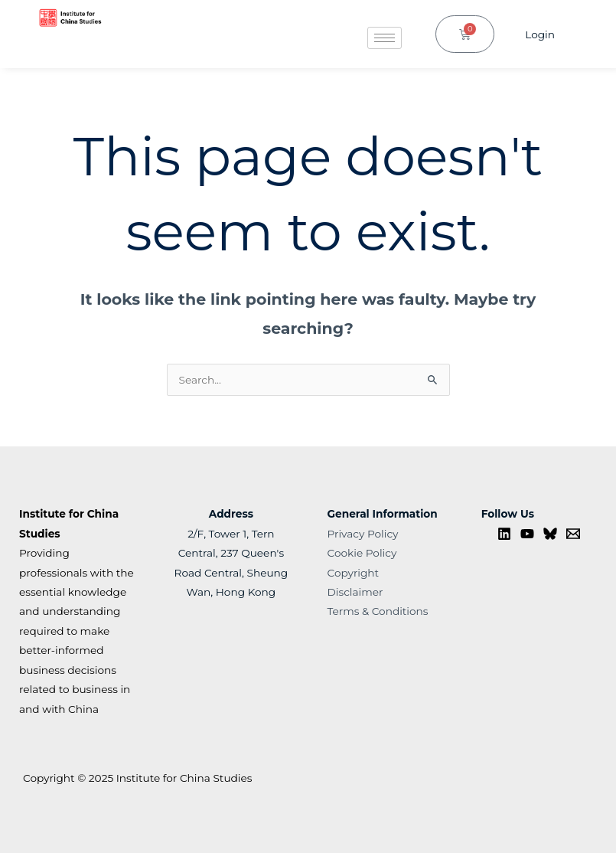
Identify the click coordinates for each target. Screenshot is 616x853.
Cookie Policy (362, 553)
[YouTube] (527, 534)
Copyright (354, 573)
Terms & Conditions (378, 611)
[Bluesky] (550, 534)
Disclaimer (355, 592)
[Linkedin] (504, 534)
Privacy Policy (363, 534)
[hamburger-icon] (385, 38)
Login (540, 34)
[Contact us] (573, 534)
